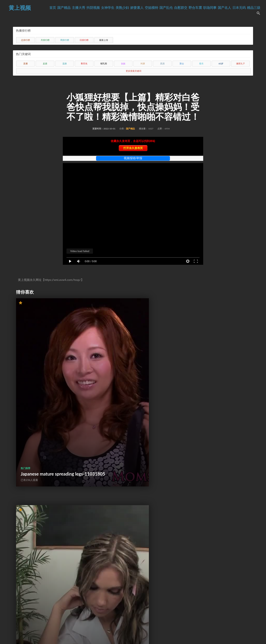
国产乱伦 (178, 8)
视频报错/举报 (133, 158)
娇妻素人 (149, 8)
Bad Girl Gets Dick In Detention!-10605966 (124, 372)
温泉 (65, 64)
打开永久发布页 (133, 148)
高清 (162, 64)
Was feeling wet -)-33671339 (118, 480)
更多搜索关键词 (134, 71)
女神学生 (120, 8)
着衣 (201, 64)
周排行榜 (65, 40)
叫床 (143, 64)
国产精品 (76, 8)
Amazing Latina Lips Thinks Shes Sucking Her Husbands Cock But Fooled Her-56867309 (211, 475)
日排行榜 (84, 40)
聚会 (182, 64)
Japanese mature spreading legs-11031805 (47, 372)
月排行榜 (45, 40)
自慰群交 (193, 8)
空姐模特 (164, 8)
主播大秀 (91, 8)
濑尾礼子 (241, 64)
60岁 (221, 64)
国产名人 (237, 8)
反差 (45, 64)
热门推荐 (25, 364)
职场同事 (222, 8)
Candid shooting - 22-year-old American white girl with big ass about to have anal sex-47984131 (47, 583)
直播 (25, 64)
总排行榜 (25, 40)
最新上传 (104, 40)
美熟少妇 (134, 8)
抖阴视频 (105, 8)
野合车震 (207, 8)
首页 (65, 8)
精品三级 (246, 14)
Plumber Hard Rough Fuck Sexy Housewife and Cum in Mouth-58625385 (128, 586)
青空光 (84, 64)
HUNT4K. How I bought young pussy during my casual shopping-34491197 (47, 478)
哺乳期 (104, 64)
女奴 (123, 64)
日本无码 (251, 8)
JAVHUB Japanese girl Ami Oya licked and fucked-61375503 (211, 370)
